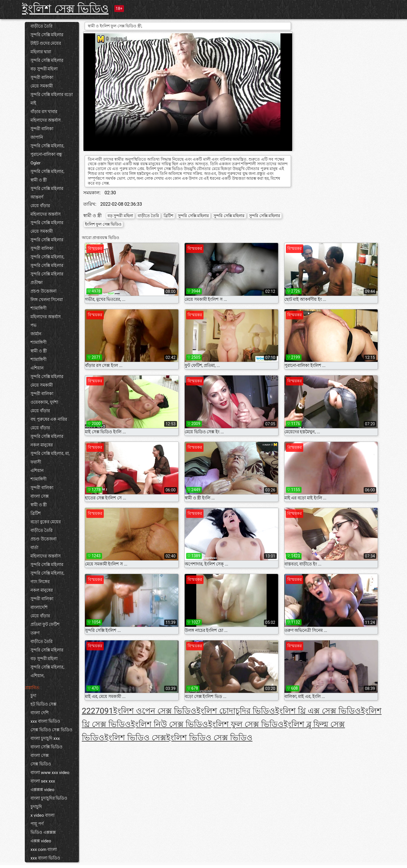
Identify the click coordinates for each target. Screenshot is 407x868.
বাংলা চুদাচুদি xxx (45, 738)
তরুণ (35, 633)
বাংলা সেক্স (40, 496)
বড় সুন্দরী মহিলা (44, 69)
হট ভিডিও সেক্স (43, 704)
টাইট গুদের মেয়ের (46, 43)
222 (88, 711)
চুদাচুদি (36, 807)
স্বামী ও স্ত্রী (39, 180)
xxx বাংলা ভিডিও (45, 721)
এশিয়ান (37, 368)
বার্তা (34, 548)
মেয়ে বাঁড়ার (40, 206)
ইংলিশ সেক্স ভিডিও (65, 9)
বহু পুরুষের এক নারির (49, 419)
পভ (33, 325)
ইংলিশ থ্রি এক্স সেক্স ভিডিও (318, 711)
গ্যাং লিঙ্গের (40, 582)
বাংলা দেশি (40, 713)
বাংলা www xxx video (50, 773)
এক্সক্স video (41, 841)
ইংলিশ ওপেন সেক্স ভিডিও (155, 711)
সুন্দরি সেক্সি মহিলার (47, 35)
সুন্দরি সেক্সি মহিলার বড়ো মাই (52, 99)
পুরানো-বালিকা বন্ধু (46, 154)
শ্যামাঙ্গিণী (38, 308)
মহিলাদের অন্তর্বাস (46, 120)
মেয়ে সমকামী (42, 86)
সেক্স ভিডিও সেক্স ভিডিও (51, 730)
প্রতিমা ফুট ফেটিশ (45, 624)
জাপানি (37, 137)
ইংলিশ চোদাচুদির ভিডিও (236, 711)
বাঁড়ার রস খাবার (44, 112)
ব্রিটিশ (36, 513)
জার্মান (36, 334)
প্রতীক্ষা (36, 283)
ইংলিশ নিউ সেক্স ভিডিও (169, 724)
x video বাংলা (42, 815)
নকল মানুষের (42, 445)
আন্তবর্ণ (37, 197)
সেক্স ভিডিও (41, 764)
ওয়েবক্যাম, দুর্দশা (44, 402)
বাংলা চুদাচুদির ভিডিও (49, 798)
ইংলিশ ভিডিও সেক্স (135, 738)
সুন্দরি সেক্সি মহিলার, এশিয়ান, (47, 671)
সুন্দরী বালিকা (42, 77)
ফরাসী (36, 462)
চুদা (33, 696)
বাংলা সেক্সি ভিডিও (46, 747)
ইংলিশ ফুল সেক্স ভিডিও (103, 224)
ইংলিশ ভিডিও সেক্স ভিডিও (209, 738)
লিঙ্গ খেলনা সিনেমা (47, 300)
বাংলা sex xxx (43, 781)
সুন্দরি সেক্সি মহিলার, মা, (50, 454)
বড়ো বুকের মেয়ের (46, 522)
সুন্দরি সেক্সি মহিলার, (47, 146)
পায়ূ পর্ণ (37, 824)
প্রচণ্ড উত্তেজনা (43, 291)
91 (109, 711)
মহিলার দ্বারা (41, 52)
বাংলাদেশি (39, 607)
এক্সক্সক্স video (42, 790)
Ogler (35, 163)
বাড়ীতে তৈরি (41, 26)
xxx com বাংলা (44, 849)
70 (100, 711)
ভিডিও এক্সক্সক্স (43, 832)
